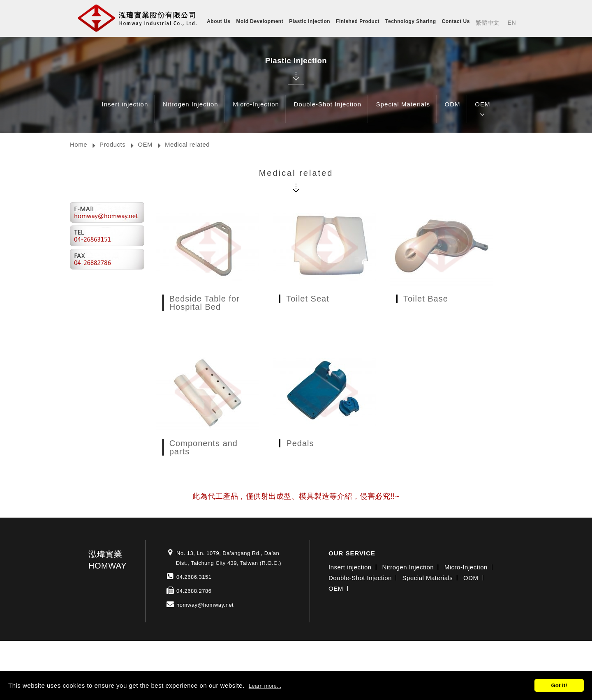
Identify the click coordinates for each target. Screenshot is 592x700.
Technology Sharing (410, 21)
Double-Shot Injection (328, 110)
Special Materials (403, 110)
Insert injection (125, 110)
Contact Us (456, 21)
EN (512, 23)
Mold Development (260, 21)
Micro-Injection (256, 110)
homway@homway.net (205, 605)
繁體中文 (488, 23)
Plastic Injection (310, 21)
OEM (482, 110)
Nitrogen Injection (191, 110)
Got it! (559, 685)
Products (112, 144)
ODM (453, 110)
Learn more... (265, 686)
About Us (219, 21)
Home (79, 144)
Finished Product (358, 21)
